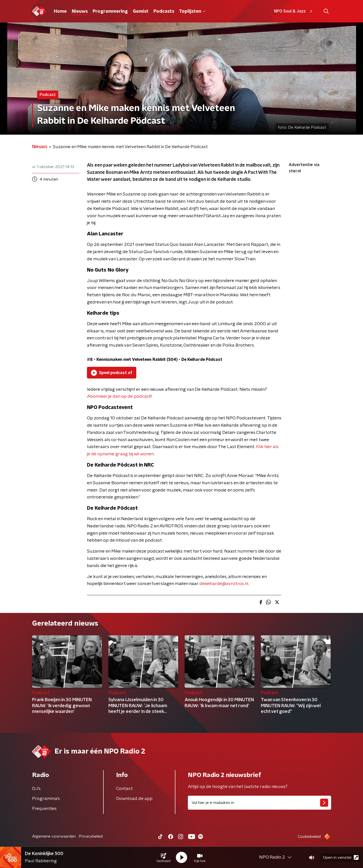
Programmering (110, 11)
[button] (163, 858)
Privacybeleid (91, 836)
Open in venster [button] (341, 857)
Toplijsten (192, 11)
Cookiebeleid (309, 837)
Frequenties (44, 809)
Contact (124, 789)
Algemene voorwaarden (54, 836)
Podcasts (164, 11)
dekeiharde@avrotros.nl (224, 584)
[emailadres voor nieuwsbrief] (259, 803)
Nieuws (80, 11)
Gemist (141, 11)
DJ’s (36, 789)
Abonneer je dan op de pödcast (119, 396)
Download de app (134, 799)
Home (60, 11)
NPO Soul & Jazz (294, 11)
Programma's (46, 799)
